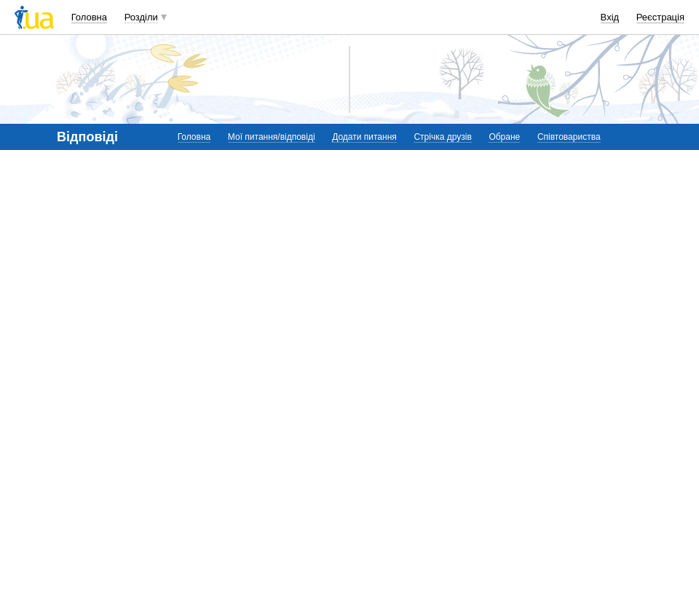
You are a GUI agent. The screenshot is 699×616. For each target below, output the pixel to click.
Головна (89, 17)
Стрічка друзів (442, 137)
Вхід (610, 17)
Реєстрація (660, 17)
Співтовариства (569, 137)
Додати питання (364, 137)
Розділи (141, 17)
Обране (504, 137)
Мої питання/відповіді (272, 137)
